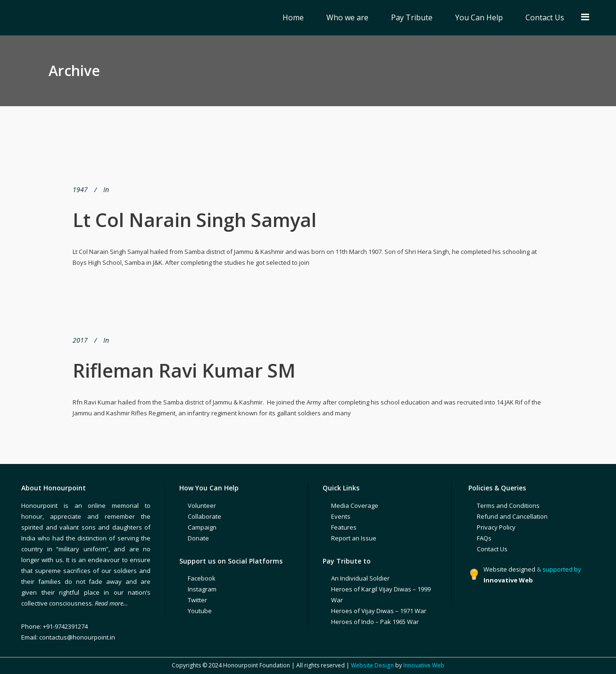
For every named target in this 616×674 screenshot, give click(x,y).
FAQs (484, 538)
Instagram (202, 589)
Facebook (202, 578)
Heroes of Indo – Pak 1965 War (375, 622)
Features (344, 527)
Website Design (372, 665)
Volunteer (202, 505)
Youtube (200, 611)
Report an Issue (354, 538)
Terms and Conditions (508, 505)
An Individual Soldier (360, 578)
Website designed (509, 569)
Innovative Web (424, 665)
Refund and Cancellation (512, 516)
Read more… (111, 603)
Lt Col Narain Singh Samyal (195, 220)
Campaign (202, 527)
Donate (198, 538)
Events (341, 516)
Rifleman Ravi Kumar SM (184, 370)
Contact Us (492, 549)
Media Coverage (355, 505)
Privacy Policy (496, 527)
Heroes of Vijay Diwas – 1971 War (379, 611)
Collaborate (204, 516)
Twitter (197, 600)
